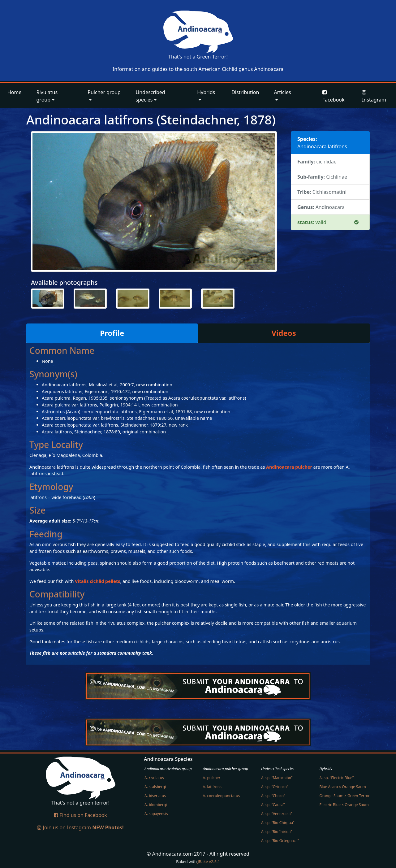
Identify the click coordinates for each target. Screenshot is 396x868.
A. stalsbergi (155, 787)
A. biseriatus (155, 796)
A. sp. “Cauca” (273, 805)
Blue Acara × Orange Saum (342, 787)
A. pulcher (211, 778)
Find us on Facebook (80, 815)
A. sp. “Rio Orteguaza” (280, 841)
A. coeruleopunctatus (221, 796)
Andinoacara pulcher (289, 467)
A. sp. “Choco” (273, 796)
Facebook (334, 96)
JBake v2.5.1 (209, 861)
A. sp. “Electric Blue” (336, 778)
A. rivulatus (154, 778)
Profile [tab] (112, 333)
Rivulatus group (47, 96)
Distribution (245, 92)
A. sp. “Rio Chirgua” (278, 823)
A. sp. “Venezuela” (277, 814)
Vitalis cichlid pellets (97, 581)
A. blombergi (156, 805)
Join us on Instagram (80, 827)
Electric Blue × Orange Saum (344, 805)
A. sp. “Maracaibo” (277, 778)
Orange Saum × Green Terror (344, 796)
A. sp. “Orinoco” (275, 787)
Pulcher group (104, 92)
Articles (282, 92)
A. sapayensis (156, 814)
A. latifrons (212, 787)
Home (15, 92)
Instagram (374, 96)
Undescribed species (150, 96)
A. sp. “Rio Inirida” (277, 832)
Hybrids (206, 92)
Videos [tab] (284, 333)
